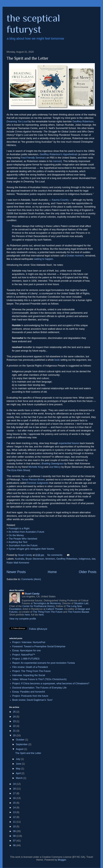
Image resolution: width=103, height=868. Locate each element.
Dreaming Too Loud (17, 121)
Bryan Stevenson (35, 559)
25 (15, 712)
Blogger (62, 860)
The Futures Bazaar (78, 612)
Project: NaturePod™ (24, 655)
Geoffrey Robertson (83, 121)
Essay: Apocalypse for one (27, 650)
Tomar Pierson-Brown (33, 480)
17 (15, 793)
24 (15, 717)
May (18, 769)
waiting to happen (44, 259)
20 (15, 735)
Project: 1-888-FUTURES (26, 659)
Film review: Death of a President (30, 667)
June (19, 764)
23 (15, 721)
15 (15, 803)
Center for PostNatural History (38, 606)
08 (15, 836)
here (27, 615)
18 (15, 789)
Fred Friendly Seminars (33, 158)
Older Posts (88, 572)
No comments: (55, 555)
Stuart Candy (32, 594)
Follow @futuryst (38, 629)
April (19, 773)
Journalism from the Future (23, 545)
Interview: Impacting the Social (29, 675)
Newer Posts (16, 572)
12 (15, 817)
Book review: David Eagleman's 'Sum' (33, 700)
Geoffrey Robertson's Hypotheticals (59, 154)
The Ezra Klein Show (18, 470)
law (93, 559)
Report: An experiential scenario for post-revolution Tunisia (44, 663)
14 (15, 808)
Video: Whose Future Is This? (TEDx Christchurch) (39, 679)
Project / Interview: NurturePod (29, 642)
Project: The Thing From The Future (32, 671)
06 (15, 845)
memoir (57, 161)
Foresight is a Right (19, 528)
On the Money (16, 535)
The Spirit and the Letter (27, 58)
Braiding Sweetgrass (53, 464)
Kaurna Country (60, 200)
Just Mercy (55, 467)
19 (15, 784)
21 (15, 731)
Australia (20, 559)
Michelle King (36, 467)
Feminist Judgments (38, 483)
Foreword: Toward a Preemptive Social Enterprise (39, 646)
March (20, 778)
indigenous (85, 559)
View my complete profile (23, 619)
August (20, 749)
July (18, 759)
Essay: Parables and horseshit (29, 692)
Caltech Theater (55, 609)
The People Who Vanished (23, 539)
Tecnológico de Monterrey (47, 603)
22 (15, 726)
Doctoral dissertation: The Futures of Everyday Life (39, 688)
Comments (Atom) (31, 579)
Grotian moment (75, 256)
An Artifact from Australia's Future (26, 532)
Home (52, 572)
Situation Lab (81, 603)
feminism (50, 559)
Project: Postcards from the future (30, 696)
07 (15, 841)
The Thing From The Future (48, 612)
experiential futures (69, 443)
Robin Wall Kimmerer (18, 563)
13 (15, 812)
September (22, 744)
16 (15, 798)
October (20, 740)
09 (15, 831)
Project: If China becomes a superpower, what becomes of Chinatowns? (51, 683)
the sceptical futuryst (33, 24)
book (57, 360)
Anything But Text (18, 542)
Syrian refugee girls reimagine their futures (31, 549)
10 (15, 827)
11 (15, 822)
